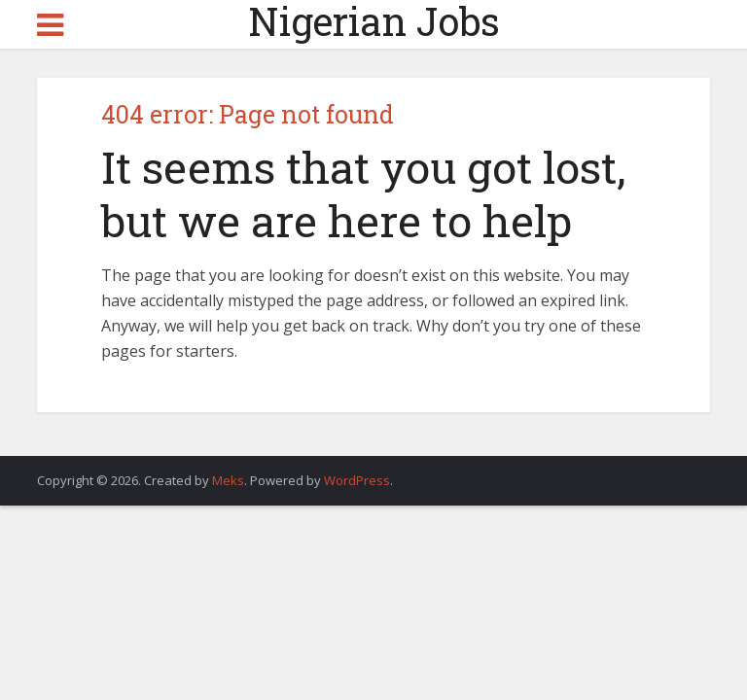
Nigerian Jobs (374, 21)
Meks (228, 480)
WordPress (357, 480)
